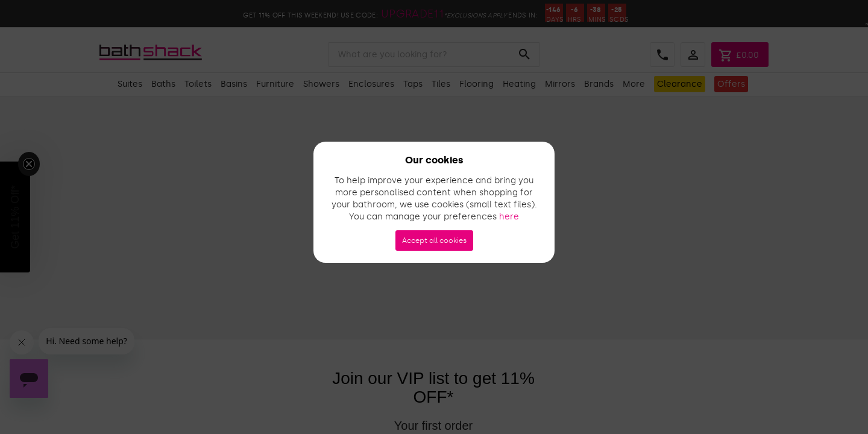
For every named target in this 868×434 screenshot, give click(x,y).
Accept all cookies (434, 241)
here (509, 217)
